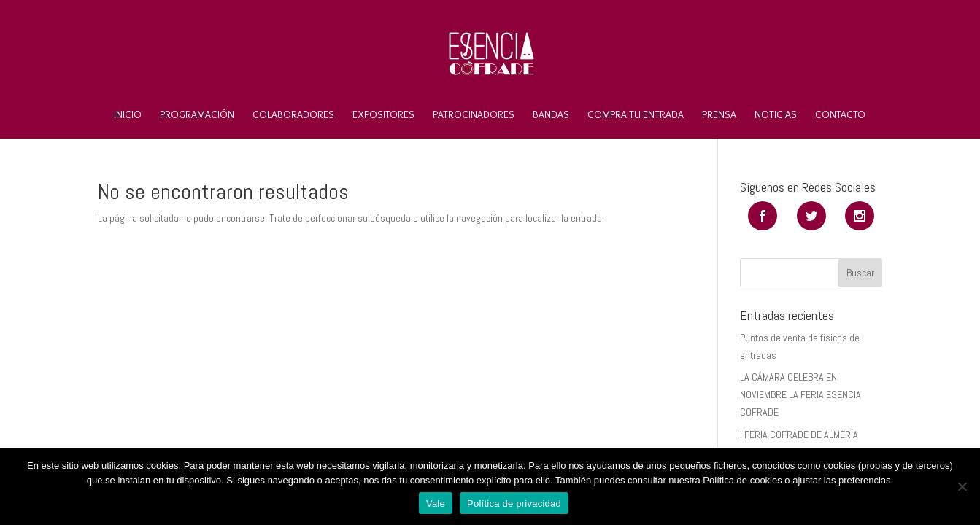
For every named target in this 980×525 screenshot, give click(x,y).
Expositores (383, 115)
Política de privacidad (514, 503)
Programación (197, 115)
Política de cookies (742, 480)
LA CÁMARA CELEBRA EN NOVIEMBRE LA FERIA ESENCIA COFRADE (800, 394)
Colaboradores (293, 115)
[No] (962, 486)
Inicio (128, 115)
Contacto (840, 115)
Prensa (719, 115)
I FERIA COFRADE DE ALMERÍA (799, 435)
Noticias (776, 115)
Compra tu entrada (636, 115)
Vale (436, 503)
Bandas (551, 115)
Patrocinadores (474, 115)
